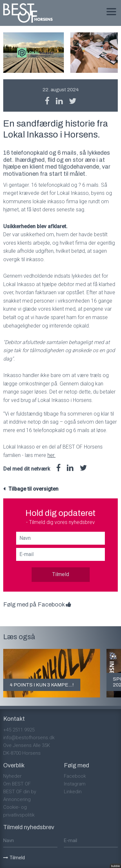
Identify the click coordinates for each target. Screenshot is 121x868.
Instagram (75, 784)
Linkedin (73, 792)
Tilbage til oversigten (33, 489)
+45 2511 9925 (19, 730)
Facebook (75, 776)
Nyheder (12, 776)
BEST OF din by (20, 792)
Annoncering (17, 799)
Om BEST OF (17, 784)
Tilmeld (61, 574)
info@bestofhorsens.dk (29, 738)
